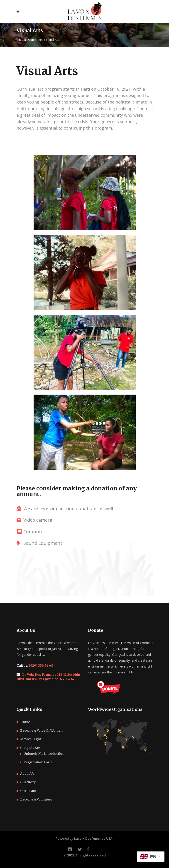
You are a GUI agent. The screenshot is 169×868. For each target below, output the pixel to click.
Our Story (28, 782)
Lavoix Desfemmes (30, 40)
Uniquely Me (30, 748)
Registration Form (38, 762)
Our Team (28, 791)
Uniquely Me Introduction (44, 754)
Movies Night (31, 739)
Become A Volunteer (36, 799)
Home (25, 722)
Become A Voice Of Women (41, 731)
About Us (27, 774)
